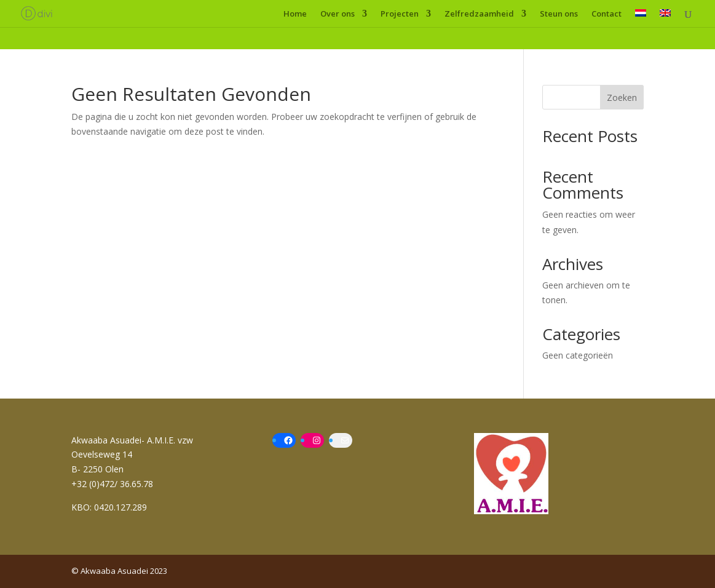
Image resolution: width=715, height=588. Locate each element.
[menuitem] (641, 18)
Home (295, 14)
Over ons (338, 14)
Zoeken (622, 97)
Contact (606, 14)
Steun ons (559, 14)
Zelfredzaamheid (479, 14)
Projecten (400, 14)
